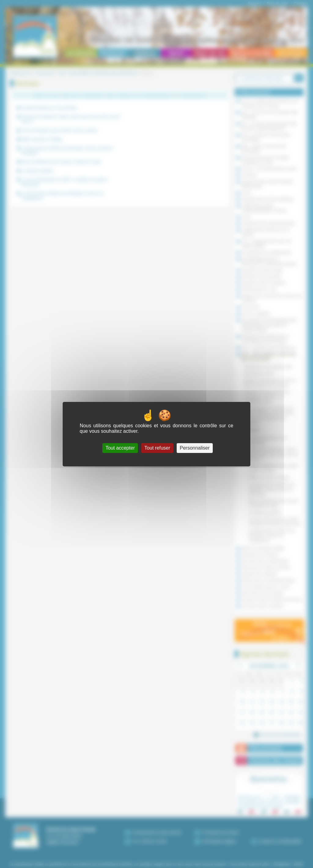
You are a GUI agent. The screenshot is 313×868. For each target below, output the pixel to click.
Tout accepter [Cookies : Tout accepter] (120, 448)
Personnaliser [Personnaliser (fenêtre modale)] (195, 448)
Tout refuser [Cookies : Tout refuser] (157, 448)
